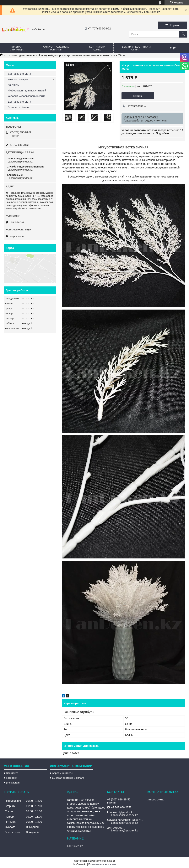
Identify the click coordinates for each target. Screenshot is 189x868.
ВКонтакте (12, 773)
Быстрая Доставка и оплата (136, 48)
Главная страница (17, 48)
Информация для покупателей (27, 90)
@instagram (13, 783)
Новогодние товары (23, 55)
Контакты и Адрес (97, 48)
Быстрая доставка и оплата (68, 778)
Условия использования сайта (27, 96)
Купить (138, 96)
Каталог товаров (18, 79)
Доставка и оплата (19, 74)
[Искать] (183, 34)
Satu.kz (111, 861)
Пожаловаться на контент (102, 864)
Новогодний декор (49, 55)
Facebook (11, 778)
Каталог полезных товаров (56, 48)
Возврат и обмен (18, 107)
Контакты (13, 85)
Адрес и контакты (62, 773)
